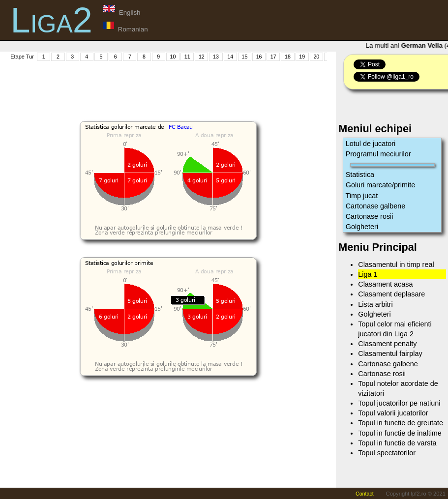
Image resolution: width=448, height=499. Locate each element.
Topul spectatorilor (387, 453)
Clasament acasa (385, 284)
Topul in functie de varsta (397, 443)
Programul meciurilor (378, 154)
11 (187, 57)
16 (259, 57)
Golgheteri (362, 227)
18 (288, 57)
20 (316, 57)
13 (216, 57)
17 (273, 57)
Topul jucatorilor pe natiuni (399, 403)
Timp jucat (362, 196)
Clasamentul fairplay (390, 353)
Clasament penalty (387, 344)
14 (230, 57)
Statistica (360, 175)
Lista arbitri (375, 304)
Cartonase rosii (370, 216)
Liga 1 (368, 274)
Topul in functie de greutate (401, 423)
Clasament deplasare (391, 294)
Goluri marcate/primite (381, 185)
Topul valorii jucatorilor (393, 413)
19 (302, 57)
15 (244, 57)
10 (173, 57)
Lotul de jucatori (371, 144)
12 (202, 57)
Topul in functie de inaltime (400, 433)
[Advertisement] (188, 84)
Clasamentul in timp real (396, 264)
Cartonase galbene (376, 206)
